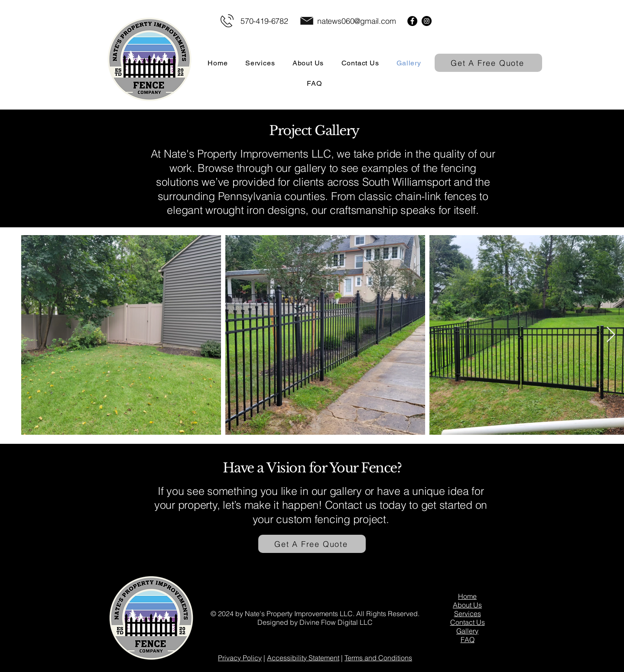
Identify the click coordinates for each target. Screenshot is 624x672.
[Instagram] (427, 21)
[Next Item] (611, 335)
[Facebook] (412, 21)
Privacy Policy (240, 658)
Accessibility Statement (303, 658)
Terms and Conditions (378, 658)
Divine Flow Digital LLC (336, 622)
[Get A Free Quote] (488, 63)
